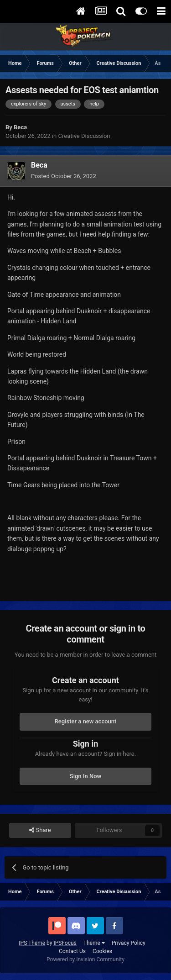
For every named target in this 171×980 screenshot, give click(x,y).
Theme (94, 943)
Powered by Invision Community (85, 959)
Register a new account (86, 721)
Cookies (102, 951)
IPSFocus (65, 943)
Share (40, 830)
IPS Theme (32, 943)
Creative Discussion (84, 136)
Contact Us (72, 951)
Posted (64, 176)
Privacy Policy (129, 943)
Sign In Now (85, 776)
